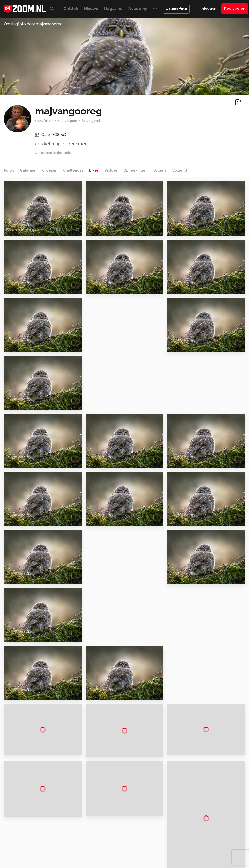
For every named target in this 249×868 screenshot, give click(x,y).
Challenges (73, 170)
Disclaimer (209, 791)
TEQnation (204, 846)
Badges (111, 170)
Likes (94, 170)
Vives (149, 846)
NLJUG (188, 846)
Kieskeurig (24, 841)
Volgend (180, 170)
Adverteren (210, 782)
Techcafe (150, 841)
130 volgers (68, 121)
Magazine (113, 9)
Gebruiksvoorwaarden (219, 799)
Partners (208, 808)
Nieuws (91, 9)
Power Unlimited (75, 846)
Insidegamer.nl (48, 846)
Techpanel (207, 841)
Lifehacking (187, 841)
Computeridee (46, 841)
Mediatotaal (130, 841)
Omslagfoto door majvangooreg (33, 24)
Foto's (9, 170)
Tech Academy (131, 846)
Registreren (235, 9)
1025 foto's (44, 121)
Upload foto (176, 9)
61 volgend (91, 121)
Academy (138, 9)
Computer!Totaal (83, 841)
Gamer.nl (224, 841)
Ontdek (71, 9)
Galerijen (28, 170)
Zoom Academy (104, 846)
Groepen (50, 170)
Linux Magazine (168, 846)
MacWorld (168, 841)
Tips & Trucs (109, 841)
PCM (64, 841)
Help (205, 817)
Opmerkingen (136, 170)
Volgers (160, 170)
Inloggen (209, 9)
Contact (207, 825)
